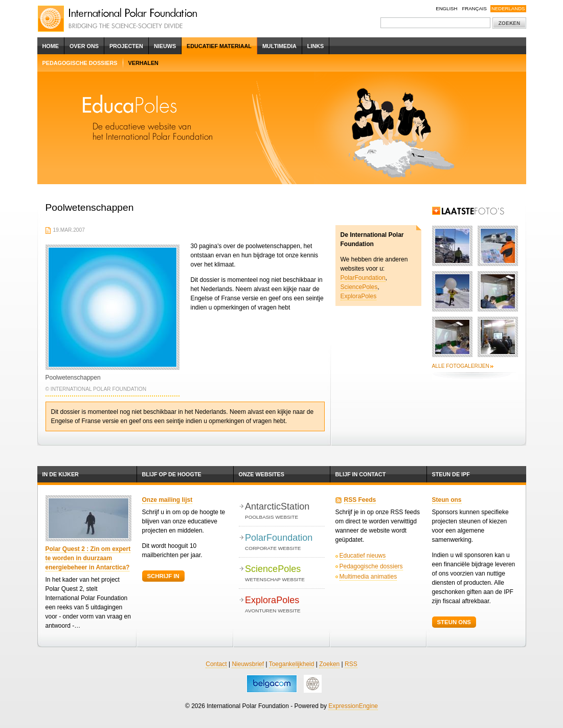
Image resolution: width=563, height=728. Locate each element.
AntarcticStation (285, 511)
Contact (216, 664)
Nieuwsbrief (248, 664)
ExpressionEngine (353, 706)
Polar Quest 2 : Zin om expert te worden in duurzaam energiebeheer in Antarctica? (88, 558)
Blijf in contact (361, 474)
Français (474, 8)
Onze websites (262, 474)
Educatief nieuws (363, 556)
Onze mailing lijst (167, 500)
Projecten (126, 46)
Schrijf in (163, 576)
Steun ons (447, 500)
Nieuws (165, 46)
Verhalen (143, 63)
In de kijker (61, 474)
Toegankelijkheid (292, 664)
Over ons (84, 46)
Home (51, 46)
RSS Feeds (360, 500)
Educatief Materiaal (219, 46)
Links (316, 46)
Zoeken (329, 664)
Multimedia (279, 46)
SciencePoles (359, 287)
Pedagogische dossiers (80, 63)
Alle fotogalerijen (461, 366)
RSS (351, 664)
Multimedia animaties (368, 577)
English (446, 8)
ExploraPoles (359, 296)
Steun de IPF (451, 474)
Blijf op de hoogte (172, 474)
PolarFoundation (363, 278)
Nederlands (508, 8)
